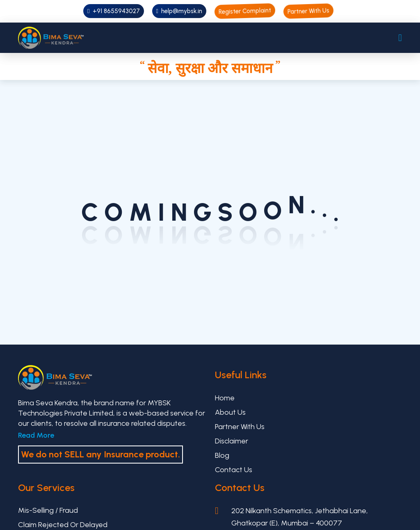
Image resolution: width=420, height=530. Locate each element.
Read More (36, 435)
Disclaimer (232, 441)
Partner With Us (308, 11)
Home (225, 398)
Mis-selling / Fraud (48, 510)
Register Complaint (245, 11)
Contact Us (234, 470)
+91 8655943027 (113, 11)
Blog (222, 455)
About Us (230, 412)
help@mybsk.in (179, 11)
